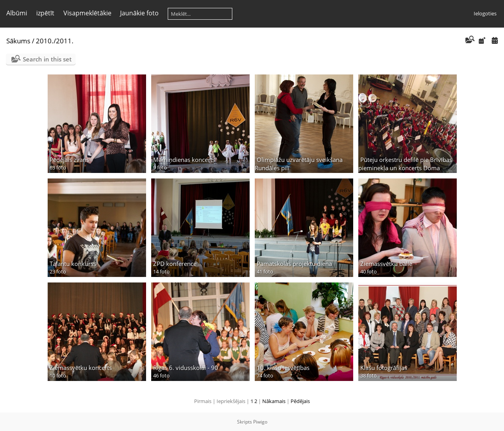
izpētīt (45, 13)
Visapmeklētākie (87, 13)
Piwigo (260, 422)
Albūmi (17, 13)
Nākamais (274, 401)
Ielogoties (485, 13)
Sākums (18, 41)
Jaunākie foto (139, 13)
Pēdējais (300, 401)
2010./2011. (55, 41)
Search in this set (47, 59)
